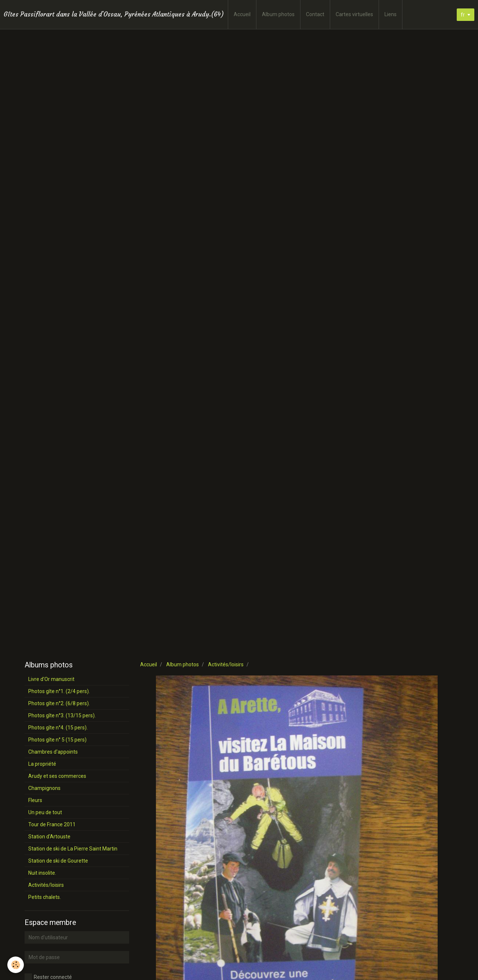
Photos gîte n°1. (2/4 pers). (59, 691)
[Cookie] (16, 965)
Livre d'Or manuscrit (51, 679)
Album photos (278, 14)
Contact (315, 14)
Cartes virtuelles (354, 14)
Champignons (44, 788)
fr (463, 15)
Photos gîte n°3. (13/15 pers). (62, 715)
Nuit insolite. (42, 873)
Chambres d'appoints (53, 752)
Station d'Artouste (49, 837)
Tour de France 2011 (52, 824)
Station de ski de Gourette (58, 861)
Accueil (242, 14)
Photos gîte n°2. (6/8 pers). (59, 703)
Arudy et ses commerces (57, 776)
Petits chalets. (45, 897)
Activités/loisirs (226, 664)
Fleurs (35, 800)
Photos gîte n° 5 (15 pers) (57, 740)
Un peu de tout (45, 812)
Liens (391, 14)
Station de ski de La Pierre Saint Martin (73, 849)
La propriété (42, 764)
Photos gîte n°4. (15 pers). (58, 728)
